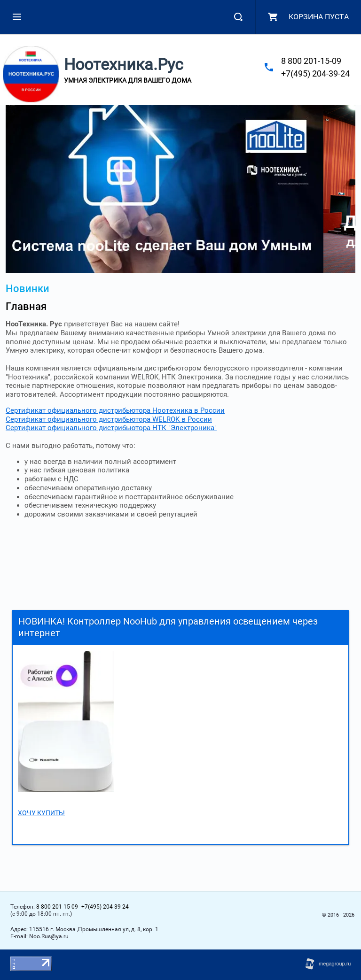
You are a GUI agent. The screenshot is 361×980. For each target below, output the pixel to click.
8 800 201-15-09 (311, 61)
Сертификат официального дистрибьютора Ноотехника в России (115, 410)
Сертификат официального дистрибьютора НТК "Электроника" (111, 428)
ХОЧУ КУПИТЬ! (41, 813)
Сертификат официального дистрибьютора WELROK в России (109, 419)
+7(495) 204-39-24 (315, 73)
